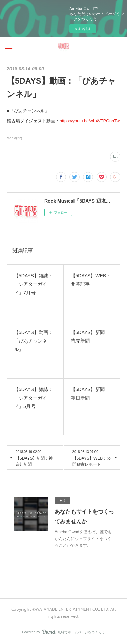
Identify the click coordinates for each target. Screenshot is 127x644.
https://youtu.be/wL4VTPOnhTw (90, 121)
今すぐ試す (83, 29)
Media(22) (14, 138)
